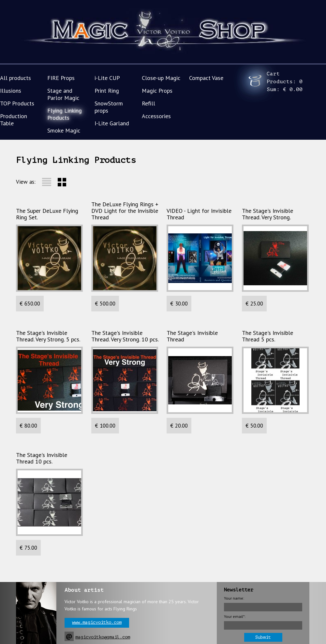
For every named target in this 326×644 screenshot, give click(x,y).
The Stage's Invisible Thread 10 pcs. (42, 458)
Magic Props (157, 91)
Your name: (234, 598)
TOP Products (17, 103)
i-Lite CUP (107, 78)
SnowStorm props (109, 107)
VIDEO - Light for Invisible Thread (199, 214)
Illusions (11, 91)
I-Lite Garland (112, 123)
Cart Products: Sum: (285, 82)
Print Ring (107, 91)
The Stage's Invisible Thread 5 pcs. (267, 336)
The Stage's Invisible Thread (192, 336)
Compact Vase (206, 78)
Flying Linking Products (65, 114)
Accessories (156, 116)
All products (15, 78)
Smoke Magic (64, 130)
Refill (148, 103)
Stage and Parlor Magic (63, 94)
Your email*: (235, 616)
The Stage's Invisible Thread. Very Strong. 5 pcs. (48, 336)
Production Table (14, 120)
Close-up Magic (161, 78)
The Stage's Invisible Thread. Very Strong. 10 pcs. (125, 336)
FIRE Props (61, 78)
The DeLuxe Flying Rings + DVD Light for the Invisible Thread (125, 211)
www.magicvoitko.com (97, 622)
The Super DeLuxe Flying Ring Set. (47, 214)
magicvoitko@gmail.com (103, 637)
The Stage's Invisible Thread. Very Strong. (267, 214)
